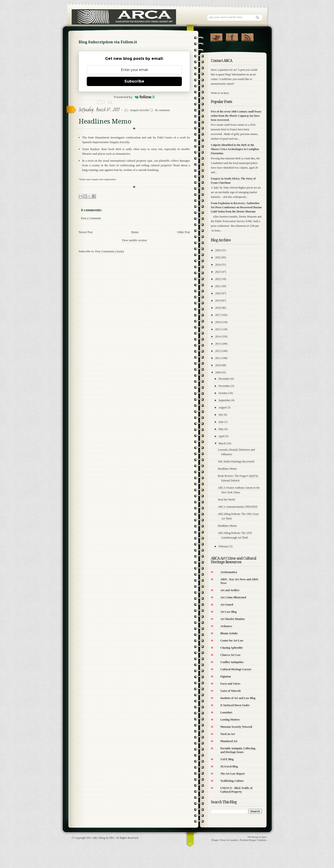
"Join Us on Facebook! (232, 36)
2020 (218, 293)
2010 (218, 365)
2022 (218, 279)
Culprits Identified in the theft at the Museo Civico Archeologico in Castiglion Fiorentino (235, 149)
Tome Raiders (91, 149)
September (224, 400)
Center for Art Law (232, 641)
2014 (218, 336)
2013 (218, 344)
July (221, 415)
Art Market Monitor (233, 619)
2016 (218, 322)
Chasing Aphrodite (232, 648)
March (222, 443)
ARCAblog (99, 838)
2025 (218, 257)
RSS (247, 36)
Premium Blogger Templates (253, 840)
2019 (218, 301)
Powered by (134, 97)
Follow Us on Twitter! (216, 36)
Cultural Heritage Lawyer (236, 669)
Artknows (226, 626)
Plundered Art (229, 741)
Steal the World (226, 500)
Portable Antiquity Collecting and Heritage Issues (238, 750)
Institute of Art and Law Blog (238, 698)
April (221, 436)
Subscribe (134, 81)
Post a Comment (91, 218)
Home (135, 232)
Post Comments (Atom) (110, 251)
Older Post (184, 232)
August (223, 407)
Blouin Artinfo (229, 633)
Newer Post (86, 232)
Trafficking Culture (232, 781)
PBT (112, 838)
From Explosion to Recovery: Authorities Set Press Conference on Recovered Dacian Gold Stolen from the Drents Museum (236, 207)
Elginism (226, 676)
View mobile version (134, 240)
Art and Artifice (230, 590)
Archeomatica (229, 572)
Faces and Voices (230, 684)
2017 (218, 315)
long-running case (93, 170)
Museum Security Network (236, 727)
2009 (218, 372)
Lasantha (234, 840)
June (221, 422)
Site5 (264, 837)
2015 (218, 329)
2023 (218, 272)
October (223, 393)
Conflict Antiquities (232, 662)
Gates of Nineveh (230, 691)
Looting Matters (230, 720)
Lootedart (226, 712)
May (221, 429)
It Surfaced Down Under (235, 705)
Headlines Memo (227, 469)
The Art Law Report (233, 774)
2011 (218, 358)
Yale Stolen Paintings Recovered (236, 461)
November (224, 386)
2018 (218, 308)
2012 (218, 351)
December (224, 379)
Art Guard (227, 605)
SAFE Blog (227, 759)
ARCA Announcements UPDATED (238, 507)
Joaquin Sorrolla (139, 110)
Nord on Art (228, 734)
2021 (218, 286)
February (223, 546)
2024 (218, 265)
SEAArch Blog (229, 766)
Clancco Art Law (230, 655)
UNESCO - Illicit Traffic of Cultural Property (236, 790)
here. (227, 93)
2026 (218, 250)
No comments (162, 110)
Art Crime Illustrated (233, 597)
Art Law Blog (228, 612)
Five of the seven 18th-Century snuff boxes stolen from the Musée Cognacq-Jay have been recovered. (236, 116)
